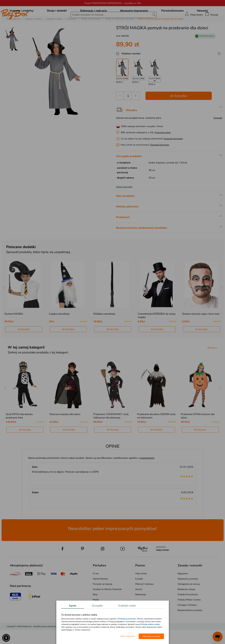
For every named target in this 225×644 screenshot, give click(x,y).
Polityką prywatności (127, 619)
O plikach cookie (127, 606)
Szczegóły (97, 606)
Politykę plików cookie (150, 624)
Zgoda (73, 606)
